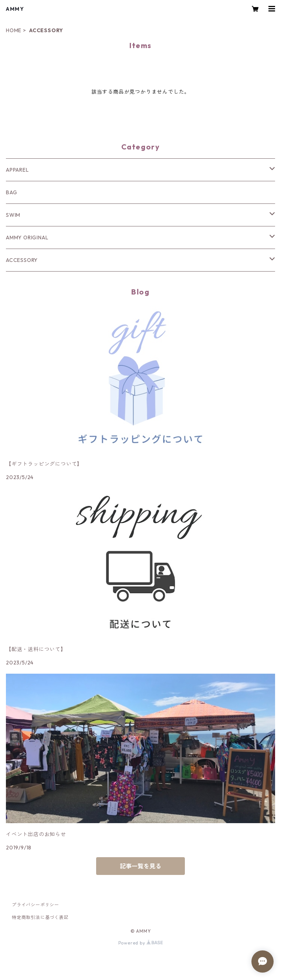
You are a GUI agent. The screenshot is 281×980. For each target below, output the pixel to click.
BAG (11, 192)
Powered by (141, 943)
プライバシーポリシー (35, 905)
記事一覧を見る (140, 866)
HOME (14, 30)
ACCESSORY (22, 260)
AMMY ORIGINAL (27, 238)
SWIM (13, 215)
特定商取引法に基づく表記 (40, 917)
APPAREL (17, 170)
